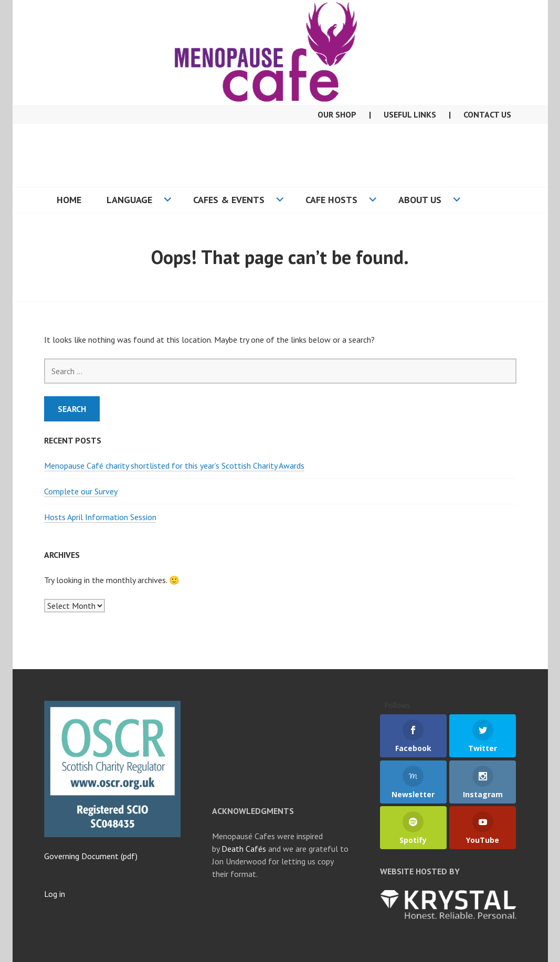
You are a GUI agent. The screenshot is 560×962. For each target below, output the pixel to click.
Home (69, 200)
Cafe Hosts (331, 200)
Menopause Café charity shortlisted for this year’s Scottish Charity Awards (174, 466)
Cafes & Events (229, 200)
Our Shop (337, 114)
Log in (55, 894)
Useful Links (410, 114)
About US (420, 200)
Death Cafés (244, 849)
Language (129, 200)
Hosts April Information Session (100, 517)
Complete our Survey (81, 491)
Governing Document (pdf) (91, 856)
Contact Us (487, 114)
